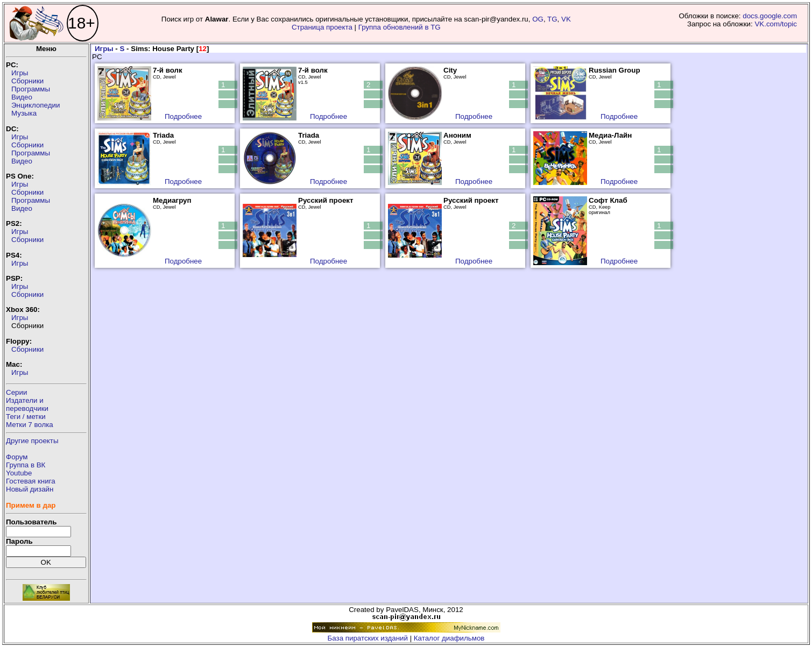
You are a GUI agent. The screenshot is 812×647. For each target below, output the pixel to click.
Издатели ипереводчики (27, 404)
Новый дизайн (30, 489)
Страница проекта (322, 27)
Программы (31, 89)
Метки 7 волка (30, 425)
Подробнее (183, 116)
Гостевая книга (31, 481)
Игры (20, 73)
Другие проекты (32, 441)
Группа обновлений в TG (400, 27)
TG (552, 19)
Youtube (19, 473)
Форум (17, 457)
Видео (22, 97)
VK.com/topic (776, 24)
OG (538, 19)
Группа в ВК (26, 465)
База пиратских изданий (368, 638)
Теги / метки (26, 417)
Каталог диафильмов (449, 638)
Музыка (24, 113)
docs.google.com (770, 16)
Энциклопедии (36, 105)
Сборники (27, 81)
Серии (16, 392)
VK (566, 19)
